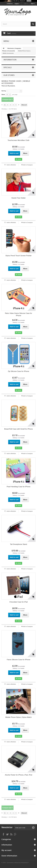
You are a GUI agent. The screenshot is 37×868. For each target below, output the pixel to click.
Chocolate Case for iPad (18, 602)
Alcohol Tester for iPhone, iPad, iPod (19, 775)
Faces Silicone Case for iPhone (18, 660)
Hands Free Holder (19, 198)
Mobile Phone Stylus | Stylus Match (18, 717)
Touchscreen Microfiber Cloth (18, 140)
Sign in (33, 4)
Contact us (10, 4)
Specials (7, 67)
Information (10, 60)
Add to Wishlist (11, 165)
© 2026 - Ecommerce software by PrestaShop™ (15, 863)
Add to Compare (28, 165)
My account (7, 850)
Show (3, 94)
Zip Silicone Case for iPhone (18, 371)
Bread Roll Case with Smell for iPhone (18, 429)
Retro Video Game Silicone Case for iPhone (19, 314)
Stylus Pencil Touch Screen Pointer (18, 256)
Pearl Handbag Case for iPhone (18, 487)
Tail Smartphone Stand (19, 544)
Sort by (4, 91)
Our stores (9, 75)
